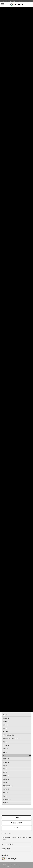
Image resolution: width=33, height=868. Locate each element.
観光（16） (6, 755)
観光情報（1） (6, 762)
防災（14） (6, 793)
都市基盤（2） (6, 779)
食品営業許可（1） (7, 799)
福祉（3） (5, 715)
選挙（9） (5, 769)
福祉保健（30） (7, 722)
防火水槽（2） (6, 789)
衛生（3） (5, 752)
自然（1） (5, 742)
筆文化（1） (6, 725)
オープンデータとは (7, 844)
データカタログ (16, 818)
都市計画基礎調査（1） (8, 786)
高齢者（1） (6, 803)
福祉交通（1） (6, 718)
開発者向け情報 (6, 849)
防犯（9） (5, 796)
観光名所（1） (6, 759)
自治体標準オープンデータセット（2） (12, 738)
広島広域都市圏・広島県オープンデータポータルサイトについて (16, 839)
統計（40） (6, 732)
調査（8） (5, 766)
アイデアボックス (16, 828)
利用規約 (5, 864)
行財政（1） (6, 749)
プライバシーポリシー (13, 864)
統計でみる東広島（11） (9, 735)
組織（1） (5, 728)
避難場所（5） (6, 776)
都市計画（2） (6, 782)
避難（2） (5, 772)
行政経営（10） (7, 745)
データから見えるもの (17, 823)
